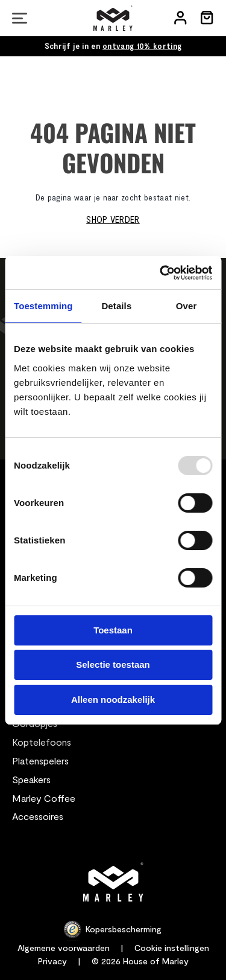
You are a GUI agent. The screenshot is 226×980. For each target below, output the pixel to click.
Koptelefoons (42, 742)
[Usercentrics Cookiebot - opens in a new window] (161, 273)
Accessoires (38, 816)
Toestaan (113, 630)
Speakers (31, 779)
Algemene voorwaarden (64, 948)
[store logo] (113, 18)
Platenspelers (40, 761)
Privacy (52, 961)
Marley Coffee (44, 798)
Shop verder (113, 219)
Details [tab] (116, 306)
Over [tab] (187, 306)
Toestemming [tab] (43, 306)
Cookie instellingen (172, 948)
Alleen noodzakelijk (113, 700)
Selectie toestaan (113, 665)
